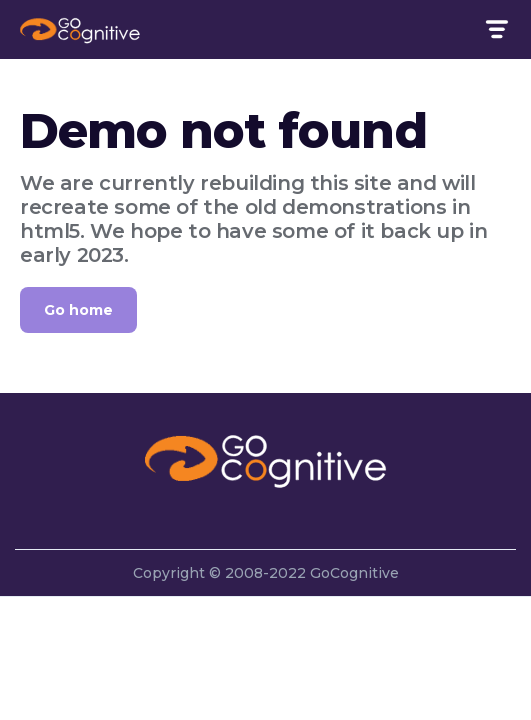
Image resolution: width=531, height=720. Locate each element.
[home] (80, 29)
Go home (78, 310)
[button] (495, 29)
